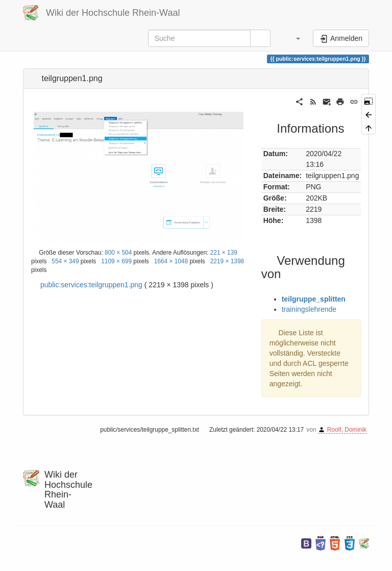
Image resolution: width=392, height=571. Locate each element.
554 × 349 (65, 261)
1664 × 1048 (171, 261)
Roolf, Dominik (347, 430)
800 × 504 (118, 253)
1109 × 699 (116, 261)
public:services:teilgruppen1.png (91, 285)
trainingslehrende (309, 309)
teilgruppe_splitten (314, 299)
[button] (293, 38)
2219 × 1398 (227, 261)
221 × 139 (224, 253)
